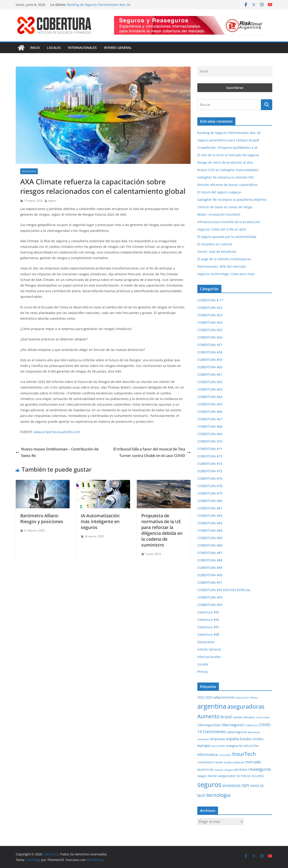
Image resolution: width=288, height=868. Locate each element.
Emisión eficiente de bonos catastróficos (227, 185)
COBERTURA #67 (210, 419)
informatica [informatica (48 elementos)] (207, 754)
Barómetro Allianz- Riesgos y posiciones (42, 519)
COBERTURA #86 (210, 545)
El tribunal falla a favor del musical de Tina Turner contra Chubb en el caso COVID (152, 452)
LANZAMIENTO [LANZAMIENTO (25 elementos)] (206, 762)
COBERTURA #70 (210, 441)
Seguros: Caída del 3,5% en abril (222, 229)
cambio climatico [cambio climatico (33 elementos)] (244, 717)
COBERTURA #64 (210, 397)
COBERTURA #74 (210, 464)
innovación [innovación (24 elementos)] (225, 755)
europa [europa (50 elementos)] (204, 745)
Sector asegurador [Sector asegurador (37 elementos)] (222, 776)
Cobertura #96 (208, 620)
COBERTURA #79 (210, 493)
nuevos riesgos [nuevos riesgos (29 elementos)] (224, 770)
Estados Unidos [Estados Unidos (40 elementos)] (252, 739)
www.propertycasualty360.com (57, 432)
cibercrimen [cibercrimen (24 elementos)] (263, 717)
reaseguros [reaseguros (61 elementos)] (260, 769)
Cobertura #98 (208, 634)
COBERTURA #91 (210, 582)
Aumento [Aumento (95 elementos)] (208, 716)
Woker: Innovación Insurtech (219, 214)
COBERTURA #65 (210, 404)
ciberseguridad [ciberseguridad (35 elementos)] (209, 725)
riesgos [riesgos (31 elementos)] (202, 776)
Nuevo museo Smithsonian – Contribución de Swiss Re (57, 452)
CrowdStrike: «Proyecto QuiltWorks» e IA (227, 148)
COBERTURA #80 (210, 501)
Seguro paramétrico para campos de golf (228, 140)
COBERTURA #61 (210, 374)
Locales (54, 48)
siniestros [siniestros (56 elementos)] (232, 785)
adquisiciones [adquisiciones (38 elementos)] (224, 697)
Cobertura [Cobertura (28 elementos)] (251, 725)
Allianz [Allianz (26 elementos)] (254, 697)
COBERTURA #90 (210, 575)
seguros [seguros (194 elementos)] (209, 784)
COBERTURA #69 (210, 434)
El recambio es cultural (215, 244)
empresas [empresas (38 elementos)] (218, 739)
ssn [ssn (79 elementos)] (245, 785)
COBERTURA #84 (210, 530)
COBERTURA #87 (210, 553)
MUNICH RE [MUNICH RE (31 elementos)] (205, 770)
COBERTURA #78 (210, 486)
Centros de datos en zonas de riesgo (225, 207)
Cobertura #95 (208, 612)
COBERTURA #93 (210, 597)
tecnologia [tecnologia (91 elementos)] (218, 795)
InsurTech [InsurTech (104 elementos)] (244, 754)
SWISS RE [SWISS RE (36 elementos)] (257, 786)
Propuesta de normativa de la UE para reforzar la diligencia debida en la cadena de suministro (162, 530)
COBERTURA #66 (210, 412)
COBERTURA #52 (210, 308)
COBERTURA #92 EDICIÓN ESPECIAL (224, 590)
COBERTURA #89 (210, 568)
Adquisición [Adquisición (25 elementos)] (242, 697)
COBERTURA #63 (210, 389)
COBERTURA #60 (210, 367)
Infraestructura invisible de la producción (229, 222)
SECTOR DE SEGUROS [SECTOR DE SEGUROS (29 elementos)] (250, 776)
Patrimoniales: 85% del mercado (222, 266)
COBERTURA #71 (210, 449)
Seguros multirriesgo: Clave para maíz (226, 274)
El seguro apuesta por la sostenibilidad (227, 237)
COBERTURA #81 (210, 508)
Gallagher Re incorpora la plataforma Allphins (232, 200)
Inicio (35, 48)
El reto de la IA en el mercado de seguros (228, 155)
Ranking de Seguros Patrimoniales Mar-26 (99, 5)
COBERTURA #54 (210, 322)
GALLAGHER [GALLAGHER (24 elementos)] (218, 746)
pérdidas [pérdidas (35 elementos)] (241, 770)
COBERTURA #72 (210, 456)
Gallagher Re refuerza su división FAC (226, 177)
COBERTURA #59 (210, 360)
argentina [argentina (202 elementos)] (212, 706)
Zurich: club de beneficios (217, 252)
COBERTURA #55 (210, 330)
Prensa (202, 672)
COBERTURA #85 (210, 538)
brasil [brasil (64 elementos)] (226, 717)
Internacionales (82, 48)
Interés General (118, 48)
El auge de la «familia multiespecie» (224, 259)
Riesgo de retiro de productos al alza (225, 162)
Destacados (29, 171)
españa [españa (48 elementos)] (232, 739)
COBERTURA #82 (210, 516)
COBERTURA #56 (210, 337)
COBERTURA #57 (210, 345)
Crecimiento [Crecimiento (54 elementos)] (214, 732)
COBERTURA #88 (210, 560)
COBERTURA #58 (210, 352)
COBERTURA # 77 (210, 300)
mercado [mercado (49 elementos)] (253, 762)
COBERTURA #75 (210, 471)
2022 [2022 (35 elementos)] (201, 697)
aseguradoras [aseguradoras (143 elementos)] (246, 706)
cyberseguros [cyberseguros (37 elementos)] (237, 732)
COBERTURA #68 (210, 426)
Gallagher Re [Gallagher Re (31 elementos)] (234, 746)
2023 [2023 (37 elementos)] (209, 697)
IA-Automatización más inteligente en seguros (100, 521)
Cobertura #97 (208, 627)
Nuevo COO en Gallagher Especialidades (228, 170)
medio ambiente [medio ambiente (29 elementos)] (234, 762)
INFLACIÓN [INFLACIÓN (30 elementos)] (251, 746)
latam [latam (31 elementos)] (219, 762)
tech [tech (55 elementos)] (201, 795)
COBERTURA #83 (210, 523)
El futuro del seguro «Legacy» (219, 192)
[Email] (235, 71)
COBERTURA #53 (210, 315)
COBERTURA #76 (210, 478)
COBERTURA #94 (210, 605)
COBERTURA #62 (210, 382)
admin (52, 201)
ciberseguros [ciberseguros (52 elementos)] (233, 725)
